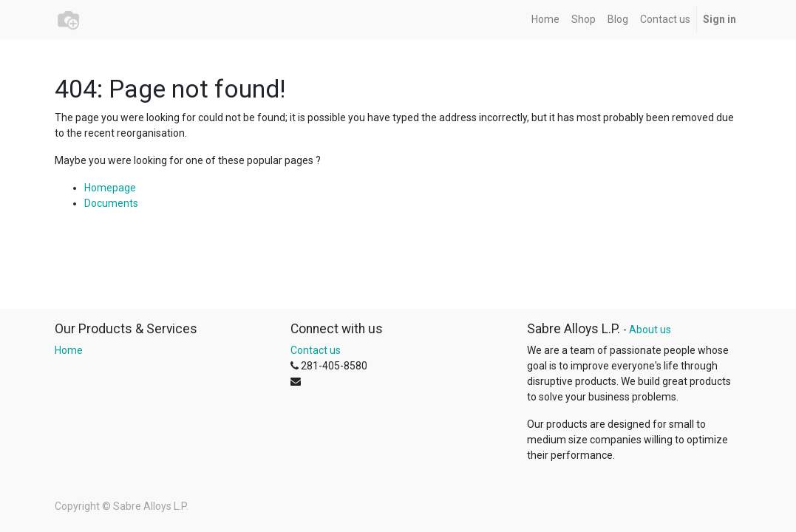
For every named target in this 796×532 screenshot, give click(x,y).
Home (69, 350)
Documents (111, 203)
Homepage (110, 188)
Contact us (316, 350)
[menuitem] (545, 20)
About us (650, 330)
